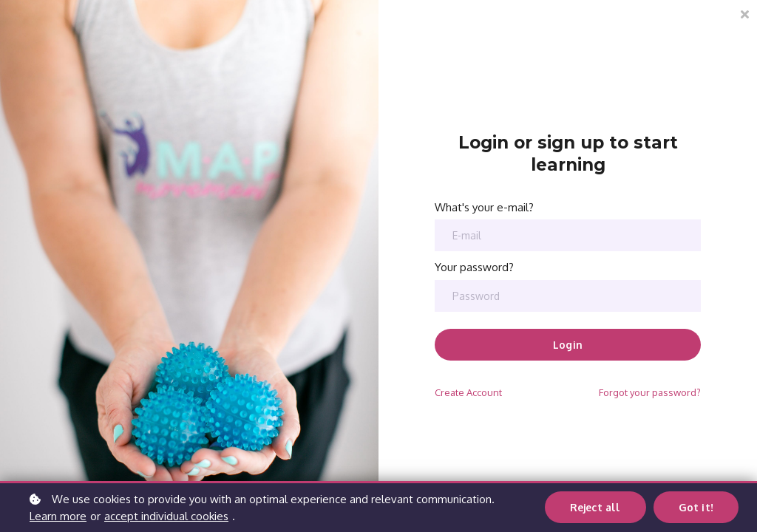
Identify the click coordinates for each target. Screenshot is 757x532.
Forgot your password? (650, 392)
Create (468, 392)
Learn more (58, 516)
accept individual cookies (166, 516)
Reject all (596, 507)
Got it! (696, 507)
